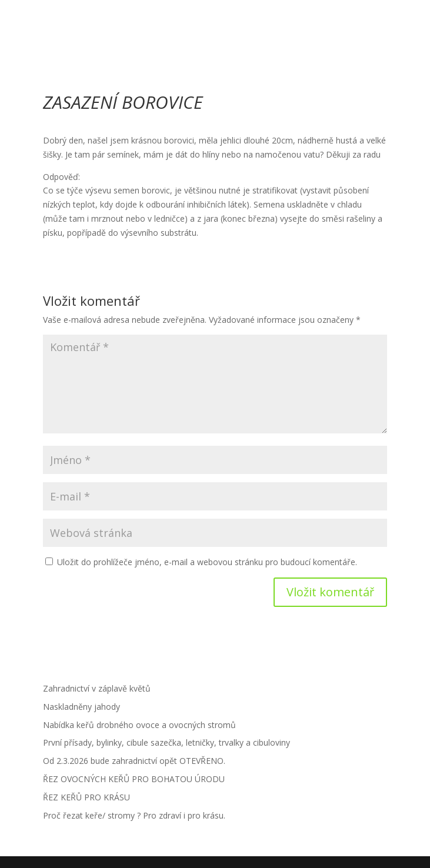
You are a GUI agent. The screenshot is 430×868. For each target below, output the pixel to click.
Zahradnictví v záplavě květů (97, 688)
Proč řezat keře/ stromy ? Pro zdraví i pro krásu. (134, 815)
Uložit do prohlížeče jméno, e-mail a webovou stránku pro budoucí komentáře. (207, 562)
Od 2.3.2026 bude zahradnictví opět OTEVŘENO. (134, 761)
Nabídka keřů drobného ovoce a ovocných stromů (139, 725)
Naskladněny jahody (81, 707)
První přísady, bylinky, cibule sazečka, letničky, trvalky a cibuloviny (166, 742)
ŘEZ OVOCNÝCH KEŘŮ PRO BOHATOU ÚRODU (134, 779)
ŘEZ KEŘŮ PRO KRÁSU (86, 797)
